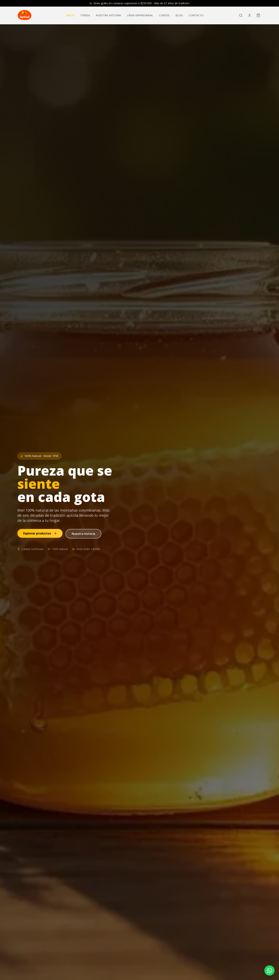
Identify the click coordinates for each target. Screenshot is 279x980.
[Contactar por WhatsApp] (269, 970)
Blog (179, 15)
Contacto (196, 15)
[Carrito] (258, 15)
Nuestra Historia (108, 15)
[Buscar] (241, 15)
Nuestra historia (83, 534)
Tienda (85, 15)
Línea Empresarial (140, 15)
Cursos (164, 15)
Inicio (70, 15)
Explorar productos (40, 534)
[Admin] (250, 15)
